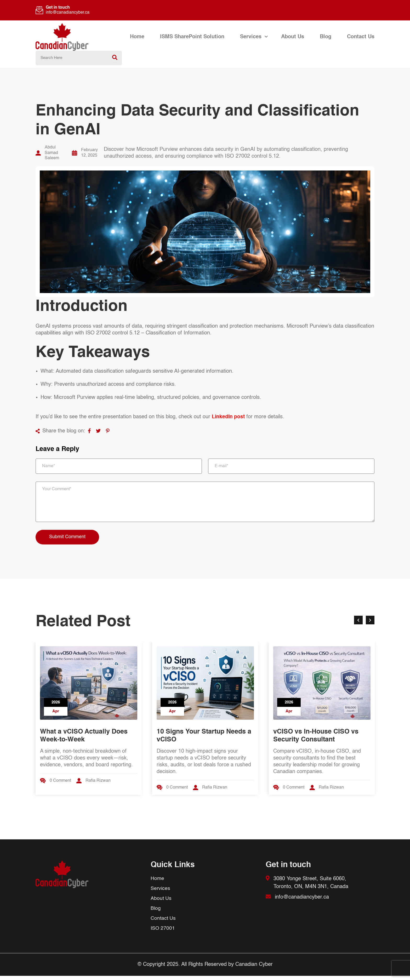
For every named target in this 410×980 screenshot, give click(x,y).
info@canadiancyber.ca (68, 13)
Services (251, 37)
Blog (326, 37)
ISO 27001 (163, 932)
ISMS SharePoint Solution (192, 37)
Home (137, 37)
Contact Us (361, 37)
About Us (293, 37)
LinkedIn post (229, 417)
